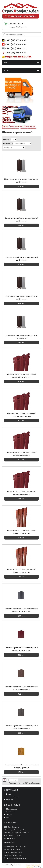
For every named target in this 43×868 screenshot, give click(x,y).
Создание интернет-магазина (33, 866)
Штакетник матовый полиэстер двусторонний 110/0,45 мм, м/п (21, 337)
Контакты (9, 800)
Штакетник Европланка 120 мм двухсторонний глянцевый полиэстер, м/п (21, 649)
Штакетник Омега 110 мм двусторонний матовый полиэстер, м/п (21, 493)
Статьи (8, 794)
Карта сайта (10, 812)
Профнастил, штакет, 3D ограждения (22, 126)
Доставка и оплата (12, 797)
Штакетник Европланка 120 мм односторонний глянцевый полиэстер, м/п (21, 610)
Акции (8, 817)
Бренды (9, 815)
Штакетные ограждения (11, 128)
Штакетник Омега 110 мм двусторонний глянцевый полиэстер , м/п (21, 415)
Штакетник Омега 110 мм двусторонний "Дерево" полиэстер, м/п (21, 571)
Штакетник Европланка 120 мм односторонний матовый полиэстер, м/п (21, 688)
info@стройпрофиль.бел (18, 57)
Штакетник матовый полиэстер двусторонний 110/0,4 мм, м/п (21, 298)
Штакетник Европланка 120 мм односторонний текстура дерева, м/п (21, 766)
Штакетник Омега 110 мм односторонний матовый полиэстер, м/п (21, 454)
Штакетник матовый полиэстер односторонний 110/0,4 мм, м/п (21, 259)
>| (16, 780)
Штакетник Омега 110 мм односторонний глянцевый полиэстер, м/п (21, 376)
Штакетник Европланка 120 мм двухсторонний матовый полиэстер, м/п (21, 727)
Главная (5, 126)
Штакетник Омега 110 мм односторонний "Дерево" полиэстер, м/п (21, 532)
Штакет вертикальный (28, 128)
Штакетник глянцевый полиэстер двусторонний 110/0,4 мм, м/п (21, 219)
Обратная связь (11, 809)
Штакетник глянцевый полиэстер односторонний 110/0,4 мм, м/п (21, 181)
